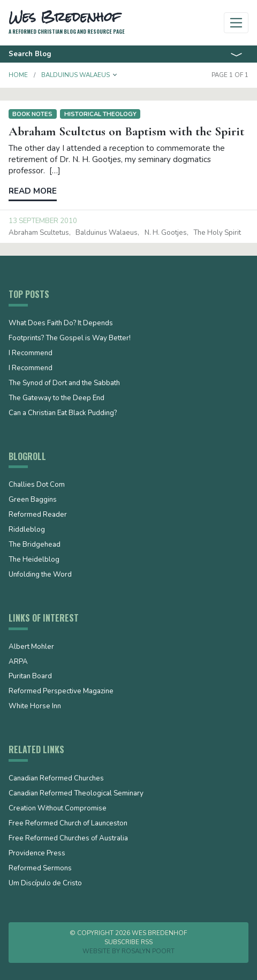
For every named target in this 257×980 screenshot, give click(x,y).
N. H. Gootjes (166, 233)
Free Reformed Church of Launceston (68, 824)
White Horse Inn (35, 707)
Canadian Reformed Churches (56, 779)
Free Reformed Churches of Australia (68, 839)
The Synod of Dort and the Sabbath (64, 384)
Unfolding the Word (40, 575)
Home (18, 75)
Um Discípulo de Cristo (45, 884)
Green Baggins (33, 500)
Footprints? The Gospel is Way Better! (70, 339)
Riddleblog (27, 530)
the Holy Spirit (217, 233)
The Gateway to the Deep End (56, 399)
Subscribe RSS (128, 942)
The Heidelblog (34, 560)
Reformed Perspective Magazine (61, 692)
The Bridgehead (35, 545)
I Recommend (31, 354)
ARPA (18, 662)
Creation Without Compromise (58, 809)
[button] (115, 75)
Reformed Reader (38, 515)
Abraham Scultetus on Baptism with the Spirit (126, 131)
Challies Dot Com (37, 485)
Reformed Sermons (40, 869)
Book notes (32, 114)
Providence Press (37, 854)
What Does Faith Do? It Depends (61, 324)
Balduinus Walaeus (107, 233)
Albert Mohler (31, 647)
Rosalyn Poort (148, 951)
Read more (33, 191)
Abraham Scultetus (39, 233)
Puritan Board (30, 677)
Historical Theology (100, 114)
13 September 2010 (43, 221)
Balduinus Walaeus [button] (75, 75)
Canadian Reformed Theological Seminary (76, 794)
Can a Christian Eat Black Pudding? (63, 414)
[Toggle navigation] (236, 23)
